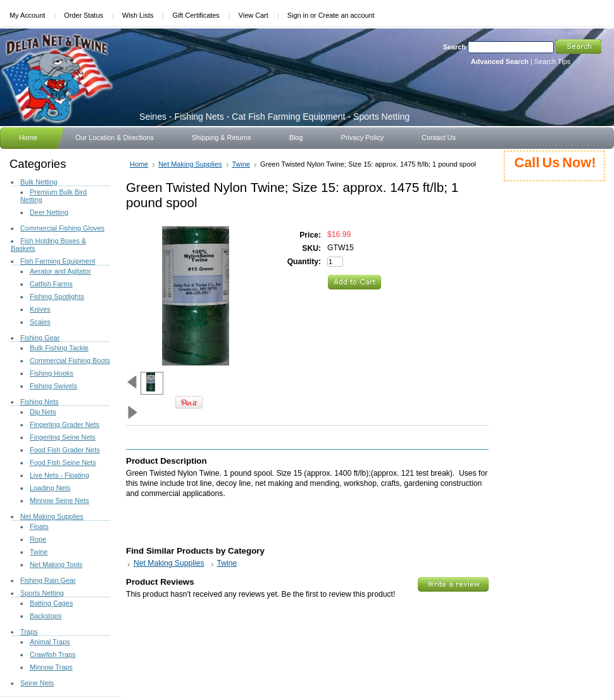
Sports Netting (42, 593)
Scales (40, 322)
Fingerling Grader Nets (65, 424)
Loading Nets (50, 488)
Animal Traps (50, 642)
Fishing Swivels (53, 386)
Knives (40, 309)
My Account (27, 15)
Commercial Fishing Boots (70, 360)
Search (454, 47)
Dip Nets (43, 412)
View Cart (254, 15)
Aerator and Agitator (60, 271)
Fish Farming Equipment (58, 261)
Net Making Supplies (52, 516)
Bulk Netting (39, 182)
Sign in (298, 15)
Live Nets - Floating (60, 475)
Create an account (347, 15)
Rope (38, 539)
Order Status (84, 15)
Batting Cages (51, 603)
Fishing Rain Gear (48, 580)
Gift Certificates (196, 15)
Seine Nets (37, 683)
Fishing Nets (39, 402)
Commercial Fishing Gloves (62, 228)
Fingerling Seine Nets (63, 437)
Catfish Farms (51, 284)
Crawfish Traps (53, 654)
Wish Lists (138, 15)
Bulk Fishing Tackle (59, 348)
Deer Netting (49, 212)
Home (139, 164)
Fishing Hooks (52, 373)
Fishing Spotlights (57, 296)
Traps (29, 632)
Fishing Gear (40, 338)
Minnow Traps (51, 667)
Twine (39, 552)
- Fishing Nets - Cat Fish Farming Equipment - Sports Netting (274, 117)
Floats (39, 526)
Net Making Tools (56, 564)
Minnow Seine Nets (60, 500)
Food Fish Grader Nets (65, 450)
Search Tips (552, 61)
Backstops (46, 616)
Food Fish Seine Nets (63, 462)
